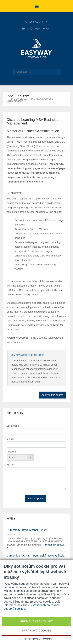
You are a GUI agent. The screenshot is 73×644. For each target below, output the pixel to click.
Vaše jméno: (13, 426)
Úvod (10, 96)
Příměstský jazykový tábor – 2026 (27, 530)
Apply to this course (52, 395)
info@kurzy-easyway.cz (39, 29)
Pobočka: (12, 452)
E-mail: (10, 439)
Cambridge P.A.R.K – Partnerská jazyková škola (36, 556)
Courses (24, 96)
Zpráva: (11, 465)
